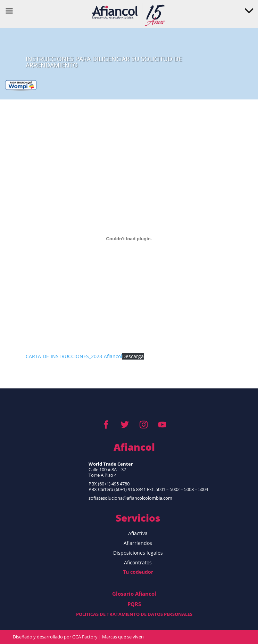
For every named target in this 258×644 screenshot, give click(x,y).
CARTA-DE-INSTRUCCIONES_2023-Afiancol (74, 356)
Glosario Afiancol (134, 594)
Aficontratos (138, 562)
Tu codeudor (138, 572)
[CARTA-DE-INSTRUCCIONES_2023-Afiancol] (129, 239)
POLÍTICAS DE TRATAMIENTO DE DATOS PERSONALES (134, 614)
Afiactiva (138, 533)
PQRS (134, 604)
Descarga (133, 356)
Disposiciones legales (138, 553)
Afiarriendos (138, 543)
